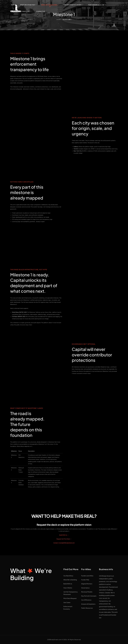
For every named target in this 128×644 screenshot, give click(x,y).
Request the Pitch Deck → (64, 539)
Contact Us (41, 11)
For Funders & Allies (96, 5)
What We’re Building (49, 5)
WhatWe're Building (31, 574)
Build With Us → (64, 535)
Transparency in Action (20, 11)
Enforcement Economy (73, 5)
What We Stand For (27, 5)
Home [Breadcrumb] (59, 19)
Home (13, 5)
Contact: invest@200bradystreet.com (64, 543)
